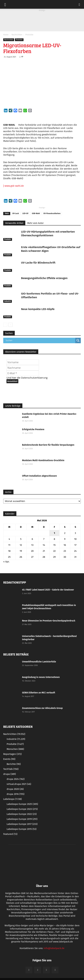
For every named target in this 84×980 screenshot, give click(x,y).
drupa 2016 (15, 794)
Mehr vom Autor (35, 223)
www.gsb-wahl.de (14, 186)
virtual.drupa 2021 (19, 784)
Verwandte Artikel (14, 223)
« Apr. (6, 562)
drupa (10, 774)
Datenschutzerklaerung (34, 378)
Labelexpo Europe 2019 (22, 819)
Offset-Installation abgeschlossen (39, 476)
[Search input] (40, 340)
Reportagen (12, 754)
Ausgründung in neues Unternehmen (41, 677)
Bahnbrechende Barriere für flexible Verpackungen (48, 445)
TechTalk (11, 769)
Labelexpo (12, 799)
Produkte (29, 35)
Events (9, 759)
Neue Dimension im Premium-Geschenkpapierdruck (49, 621)
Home (6, 35)
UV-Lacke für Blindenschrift (38, 263)
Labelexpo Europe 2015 (22, 829)
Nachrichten (17, 35)
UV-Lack (16, 213)
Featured (10, 834)
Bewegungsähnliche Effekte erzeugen (44, 278)
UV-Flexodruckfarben (52, 213)
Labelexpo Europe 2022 (22, 814)
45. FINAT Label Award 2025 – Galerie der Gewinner (48, 590)
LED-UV (25, 213)
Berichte (14, 764)
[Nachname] (23, 368)
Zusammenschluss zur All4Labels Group (42, 708)
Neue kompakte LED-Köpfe (38, 309)
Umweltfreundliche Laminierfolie (39, 662)
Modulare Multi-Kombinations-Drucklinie (43, 460)
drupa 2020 (15, 789)
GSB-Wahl (36, 213)
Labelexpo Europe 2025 (22, 804)
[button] (79, 4)
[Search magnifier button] (78, 340)
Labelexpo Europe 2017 (22, 824)
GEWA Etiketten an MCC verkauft (39, 693)
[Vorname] (23, 362)
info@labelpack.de (54, 948)
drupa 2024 (16, 779)
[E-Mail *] (23, 373)
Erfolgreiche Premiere (33, 429)
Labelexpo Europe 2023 (22, 809)
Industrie (8, 301)
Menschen (15, 749)
